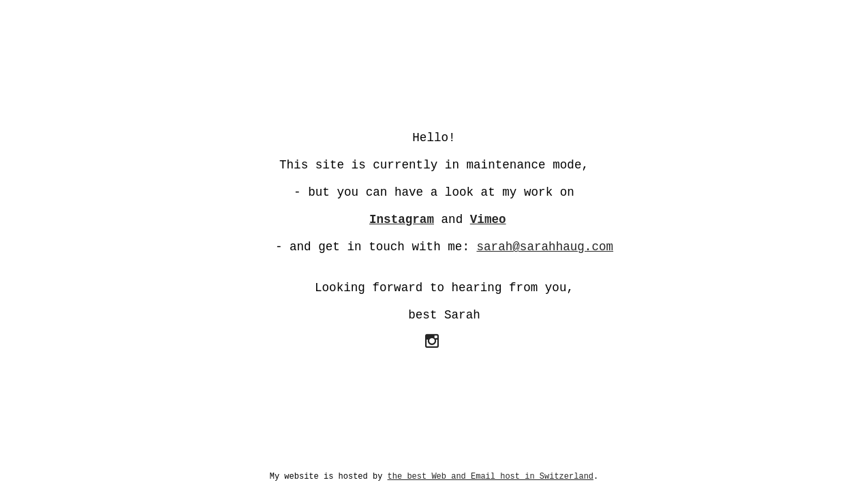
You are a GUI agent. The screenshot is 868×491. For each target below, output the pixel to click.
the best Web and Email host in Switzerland (491, 477)
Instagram (402, 220)
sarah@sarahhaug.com (545, 247)
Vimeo (488, 220)
